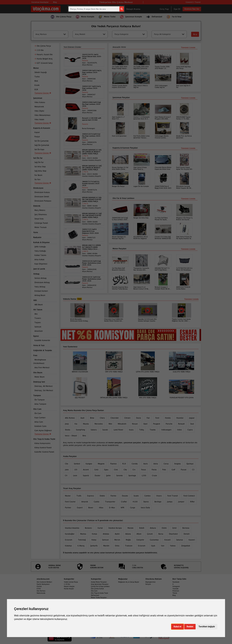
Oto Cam (94, 591)
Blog (174, 595)
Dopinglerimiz (150, 582)
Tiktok (175, 593)
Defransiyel (95, 595)
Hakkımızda (41, 593)
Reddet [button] (190, 627)
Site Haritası (41, 591)
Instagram (176, 586)
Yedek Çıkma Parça (71, 582)
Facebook (176, 582)
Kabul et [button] (178, 627)
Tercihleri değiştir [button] (207, 627)
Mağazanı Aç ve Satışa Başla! (129, 582)
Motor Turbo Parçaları (99, 597)
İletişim (148, 584)
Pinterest (176, 591)
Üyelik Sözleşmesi (43, 584)
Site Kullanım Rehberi (44, 582)
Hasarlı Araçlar (69, 586)
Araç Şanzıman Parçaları (100, 584)
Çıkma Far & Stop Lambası (100, 586)
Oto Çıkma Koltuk (97, 589)
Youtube (175, 589)
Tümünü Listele (188, 249)
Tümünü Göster (43, 434)
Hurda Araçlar (69, 589)
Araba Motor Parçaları (99, 582)
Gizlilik (39, 586)
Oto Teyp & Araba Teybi (100, 593)
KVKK (39, 589)
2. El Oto (67, 584)
